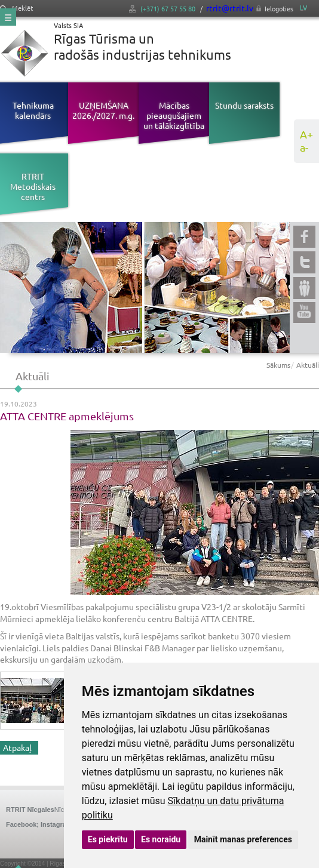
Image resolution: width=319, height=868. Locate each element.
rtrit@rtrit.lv (230, 8)
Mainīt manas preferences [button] (243, 839)
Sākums (278, 365)
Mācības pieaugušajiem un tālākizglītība (174, 115)
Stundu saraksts (244, 105)
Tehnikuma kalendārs (33, 110)
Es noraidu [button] (161, 839)
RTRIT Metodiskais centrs (33, 186)
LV (303, 7)
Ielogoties (279, 8)
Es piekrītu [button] (108, 839)
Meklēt (16, 8)
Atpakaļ (17, 747)
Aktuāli (308, 365)
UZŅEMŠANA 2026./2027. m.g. (103, 110)
